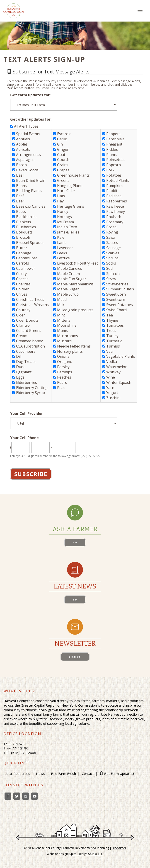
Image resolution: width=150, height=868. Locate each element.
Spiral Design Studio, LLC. (86, 854)
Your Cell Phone (24, 438)
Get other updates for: (31, 119)
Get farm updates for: (30, 95)
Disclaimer (119, 848)
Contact (88, 773)
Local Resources (17, 773)
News (41, 773)
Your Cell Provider (27, 413)
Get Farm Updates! (119, 773)
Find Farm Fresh (63, 773)
